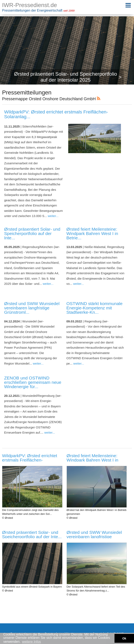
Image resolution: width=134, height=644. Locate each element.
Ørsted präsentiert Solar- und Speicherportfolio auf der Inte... (32, 233)
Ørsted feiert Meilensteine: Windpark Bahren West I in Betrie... (92, 233)
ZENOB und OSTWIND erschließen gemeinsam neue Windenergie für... (33, 382)
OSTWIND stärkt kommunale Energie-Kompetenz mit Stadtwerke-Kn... (94, 308)
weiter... (53, 216)
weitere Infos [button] (31, 642)
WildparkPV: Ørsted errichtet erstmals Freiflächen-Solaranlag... (56, 114)
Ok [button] (124, 638)
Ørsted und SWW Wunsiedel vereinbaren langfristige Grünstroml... (32, 308)
